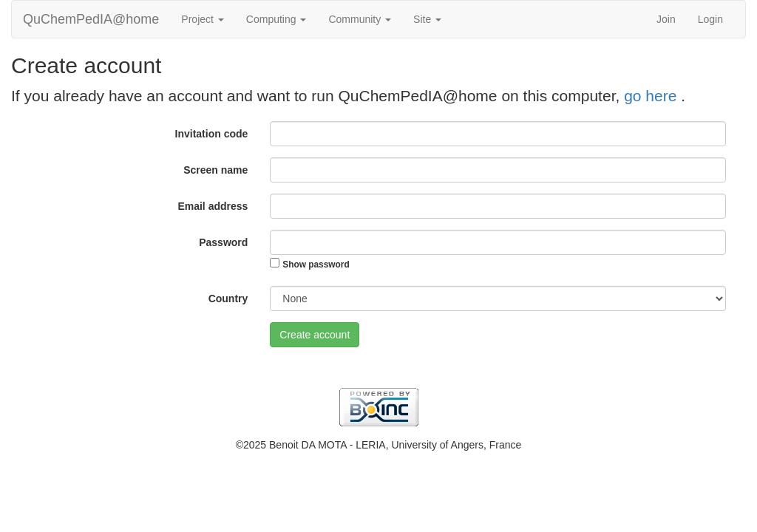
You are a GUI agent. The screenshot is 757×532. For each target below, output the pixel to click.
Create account (315, 335)
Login (710, 19)
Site (427, 19)
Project (202, 19)
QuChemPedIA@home (91, 19)
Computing (276, 19)
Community (360, 19)
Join (666, 19)
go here (652, 96)
